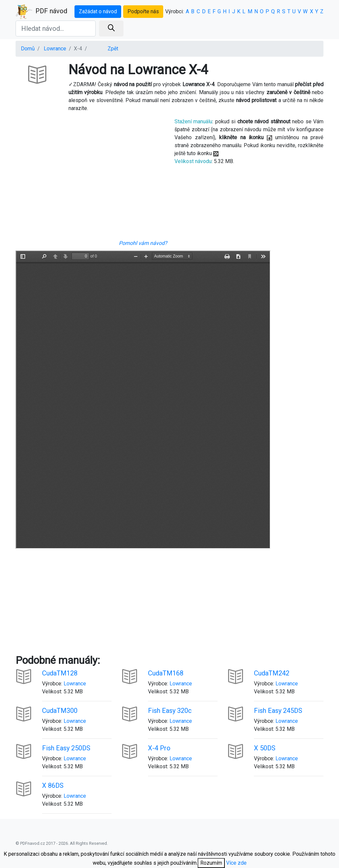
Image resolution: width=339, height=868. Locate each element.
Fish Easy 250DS (66, 748)
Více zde (236, 863)
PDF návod (41, 12)
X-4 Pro (159, 748)
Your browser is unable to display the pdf (143, 400)
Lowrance (55, 49)
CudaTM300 (60, 711)
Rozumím (211, 863)
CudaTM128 (60, 673)
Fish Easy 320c (170, 711)
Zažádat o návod (98, 11)
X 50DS (265, 748)
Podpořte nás (143, 11)
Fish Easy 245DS (278, 711)
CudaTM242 (272, 673)
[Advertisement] (90, 178)
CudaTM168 (166, 673)
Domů (28, 49)
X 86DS (53, 785)
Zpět (113, 49)
